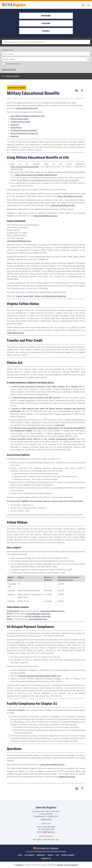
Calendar (46, 23)
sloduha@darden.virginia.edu (38, 614)
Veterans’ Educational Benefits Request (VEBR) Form (40, 676)
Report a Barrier (68, 855)
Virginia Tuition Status (19, 119)
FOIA (57, 855)
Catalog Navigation (12, 76)
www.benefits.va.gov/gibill (27, 108)
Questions (14, 136)
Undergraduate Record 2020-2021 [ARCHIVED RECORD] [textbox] (23, 42)
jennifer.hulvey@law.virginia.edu (38, 616)
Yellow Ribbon (16, 127)
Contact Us (46, 858)
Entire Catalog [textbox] (8, 54)
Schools (46, 31)
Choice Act (15, 125)
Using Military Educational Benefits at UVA (27, 116)
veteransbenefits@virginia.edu (63, 205)
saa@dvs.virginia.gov (67, 777)
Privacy (50, 855)
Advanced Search (9, 70)
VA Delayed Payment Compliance (24, 130)
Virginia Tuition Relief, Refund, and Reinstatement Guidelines (41, 296)
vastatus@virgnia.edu (15, 333)
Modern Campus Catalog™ (68, 865)
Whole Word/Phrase (13, 64)
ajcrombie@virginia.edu (38, 619)
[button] (83, 5)
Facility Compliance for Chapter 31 (24, 133)
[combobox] (46, 42)
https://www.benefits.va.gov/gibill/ (25, 167)
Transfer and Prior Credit (20, 122)
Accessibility (29, 855)
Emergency (41, 855)
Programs (46, 16)
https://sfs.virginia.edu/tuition (70, 196)
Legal (20, 855)
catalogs (19, 865)
